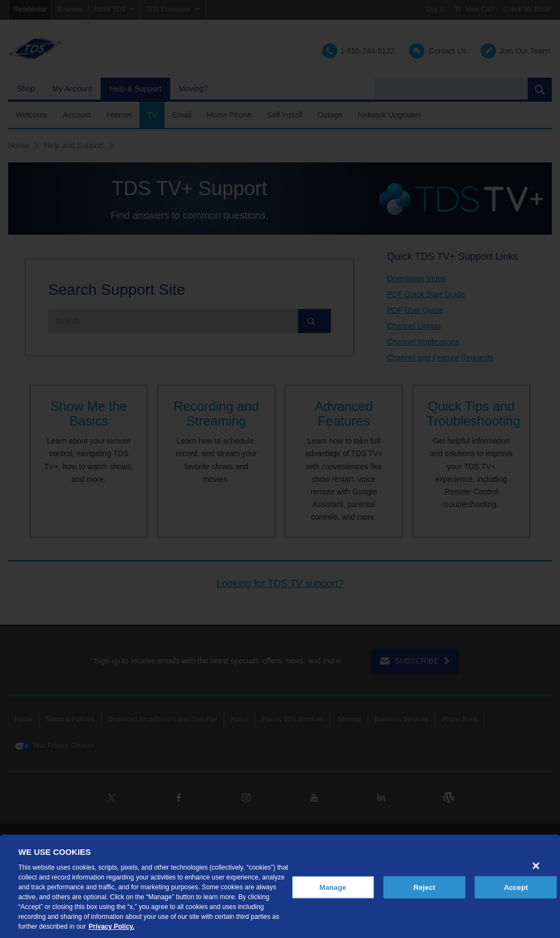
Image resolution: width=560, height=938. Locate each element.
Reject (424, 887)
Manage (333, 887)
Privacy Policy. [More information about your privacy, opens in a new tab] (112, 927)
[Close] (536, 866)
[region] (280, 886)
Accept (516, 887)
